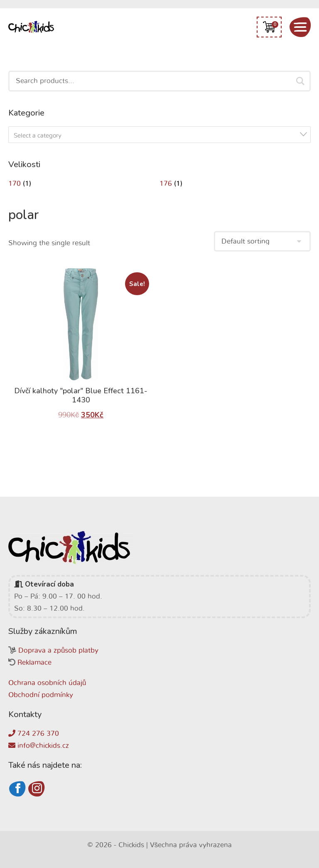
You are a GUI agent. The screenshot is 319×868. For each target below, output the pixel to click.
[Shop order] (262, 241)
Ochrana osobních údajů (47, 683)
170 (15, 184)
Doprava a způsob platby (58, 650)
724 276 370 (34, 734)
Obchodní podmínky (41, 695)
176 (166, 184)
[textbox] (162, 136)
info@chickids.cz (39, 746)
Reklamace (34, 662)
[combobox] (159, 135)
